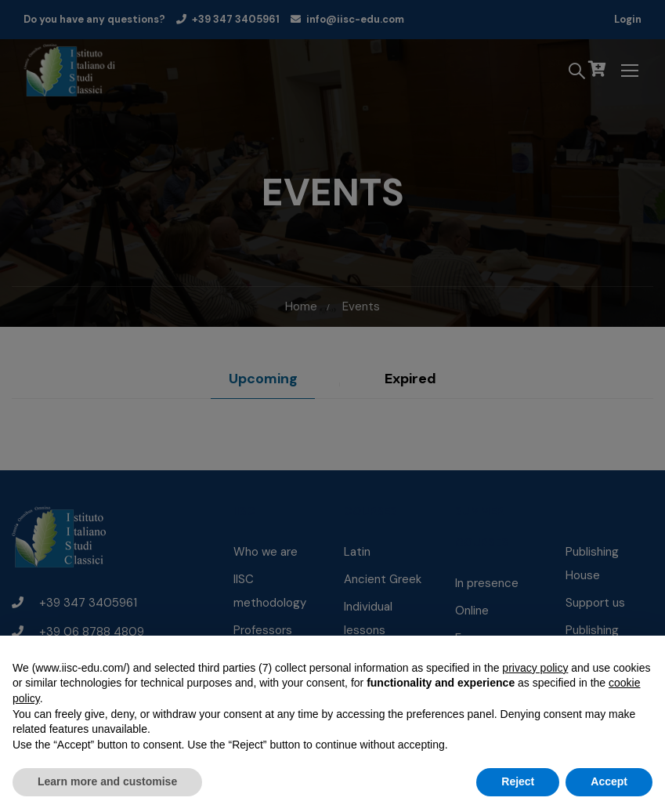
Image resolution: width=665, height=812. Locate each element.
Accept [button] (609, 781)
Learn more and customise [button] (107, 781)
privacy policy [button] (535, 668)
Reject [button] (518, 781)
